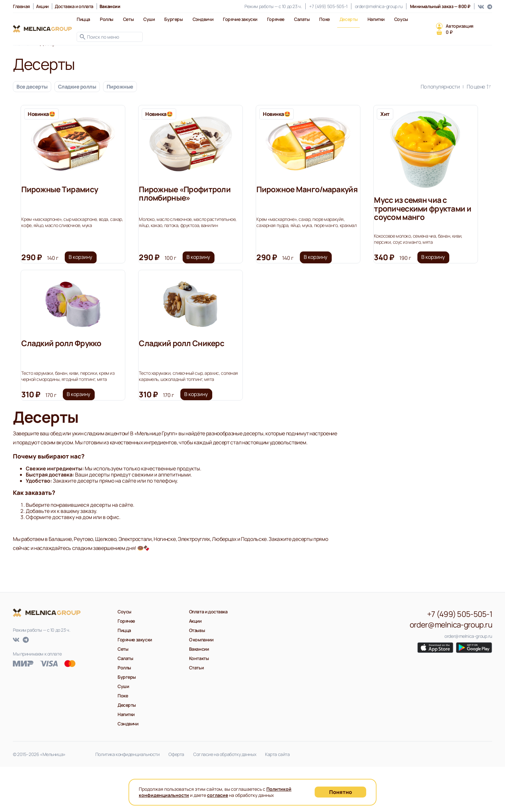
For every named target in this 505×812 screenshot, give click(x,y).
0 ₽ (449, 32)
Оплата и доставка (208, 657)
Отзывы (197, 675)
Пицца (83, 19)
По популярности (444, 87)
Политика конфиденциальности (128, 799)
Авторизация (459, 26)
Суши (149, 19)
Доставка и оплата (74, 6)
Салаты (302, 19)
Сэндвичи (203, 19)
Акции (42, 6)
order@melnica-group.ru (379, 6)
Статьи (196, 713)
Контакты (199, 703)
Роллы (107, 19)
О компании (201, 685)
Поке (324, 19)
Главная (21, 6)
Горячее (276, 19)
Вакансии (199, 694)
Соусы (401, 19)
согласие (218, 795)
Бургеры (173, 19)
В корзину (87, 272)
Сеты (128, 19)
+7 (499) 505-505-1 (328, 6)
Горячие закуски (240, 19)
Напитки (376, 19)
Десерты (349, 19)
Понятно (341, 792)
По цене (479, 87)
